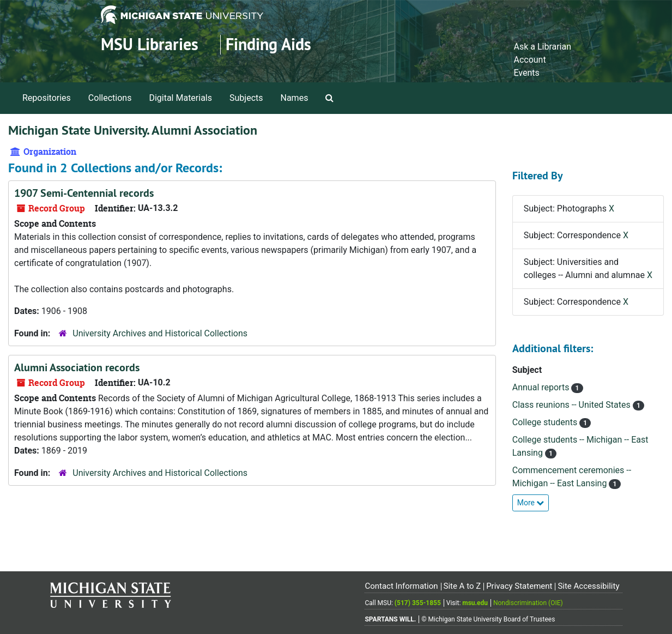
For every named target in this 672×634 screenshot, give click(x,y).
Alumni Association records (77, 367)
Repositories (47, 98)
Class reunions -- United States (573, 405)
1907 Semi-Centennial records (84, 193)
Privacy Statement (519, 586)
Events (526, 73)
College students (546, 422)
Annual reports (542, 387)
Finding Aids (268, 44)
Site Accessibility (588, 586)
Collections (110, 98)
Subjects (246, 98)
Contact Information (401, 586)
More (531, 503)
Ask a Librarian (542, 47)
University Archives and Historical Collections (160, 333)
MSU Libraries (150, 44)
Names (295, 98)
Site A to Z (462, 586)
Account (529, 60)
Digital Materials (180, 98)
